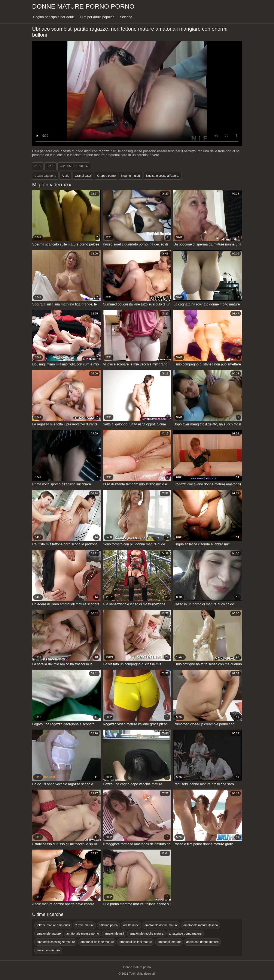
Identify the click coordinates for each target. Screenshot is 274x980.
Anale (66, 176)
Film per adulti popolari (97, 17)
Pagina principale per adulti (54, 17)
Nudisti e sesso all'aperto (163, 176)
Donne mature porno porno (83, 6)
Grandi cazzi (83, 176)
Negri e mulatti (131, 176)
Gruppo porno (106, 176)
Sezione (126, 17)
